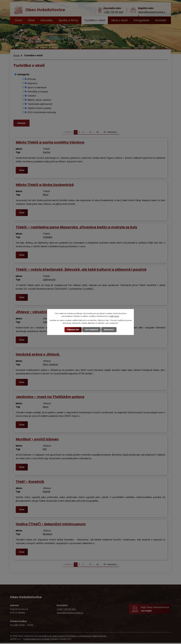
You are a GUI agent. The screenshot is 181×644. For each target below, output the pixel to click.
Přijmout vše (73, 330)
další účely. (115, 316)
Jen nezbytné (91, 330)
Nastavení (109, 330)
